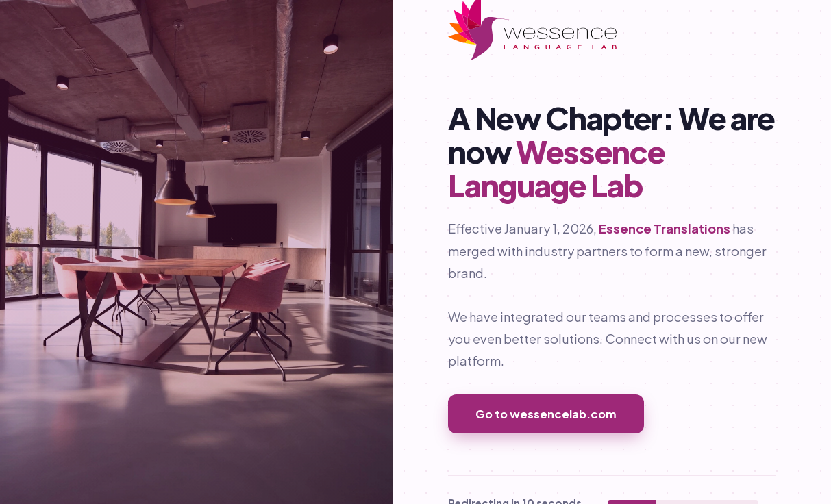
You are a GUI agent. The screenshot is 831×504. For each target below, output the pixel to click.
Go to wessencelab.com (546, 414)
